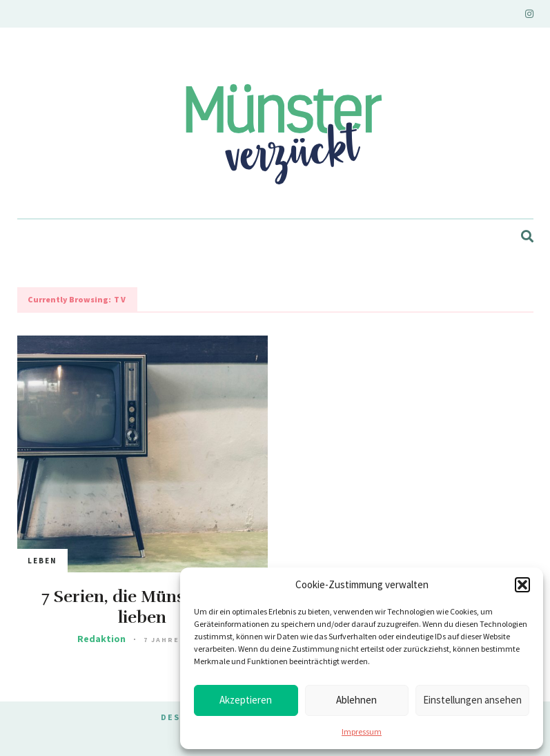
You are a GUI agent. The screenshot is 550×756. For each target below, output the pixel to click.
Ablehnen (356, 700)
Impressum (362, 731)
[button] (522, 585)
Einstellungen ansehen (472, 700)
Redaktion (101, 639)
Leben (42, 561)
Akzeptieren (246, 700)
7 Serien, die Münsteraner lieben (142, 607)
